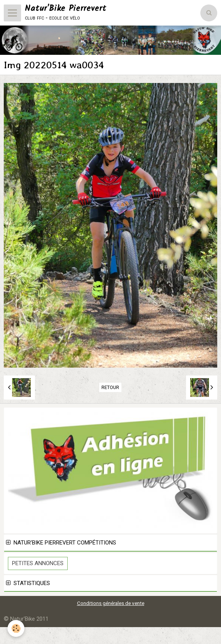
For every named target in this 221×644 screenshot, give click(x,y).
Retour (110, 387)
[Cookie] (16, 628)
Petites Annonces (38, 563)
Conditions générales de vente (111, 603)
